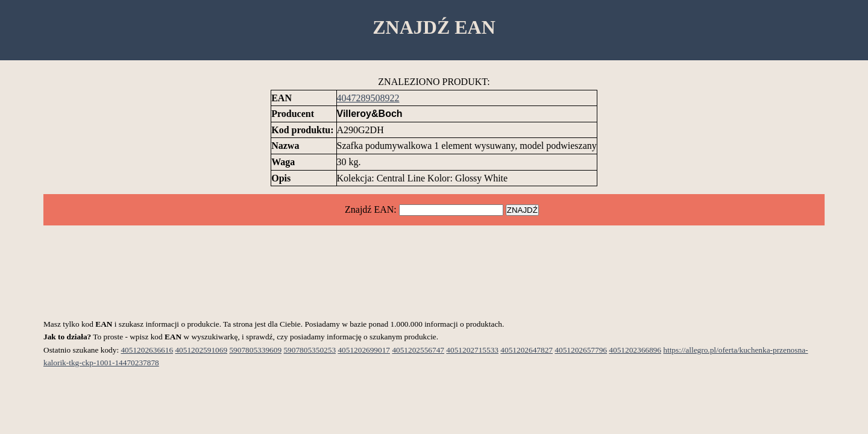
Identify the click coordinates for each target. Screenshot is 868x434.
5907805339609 (255, 350)
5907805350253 (310, 350)
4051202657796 (581, 350)
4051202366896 (635, 350)
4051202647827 (527, 350)
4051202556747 (418, 350)
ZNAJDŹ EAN (434, 27)
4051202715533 (472, 350)
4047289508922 (368, 98)
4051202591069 (201, 350)
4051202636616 (147, 350)
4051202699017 (364, 350)
